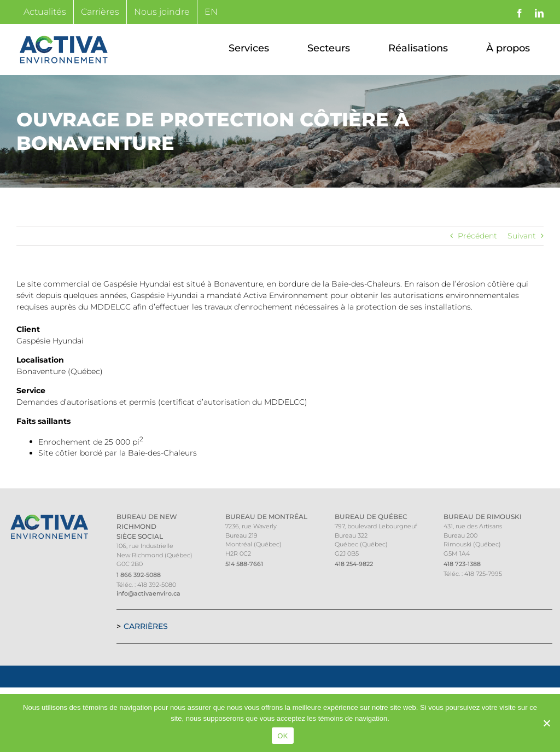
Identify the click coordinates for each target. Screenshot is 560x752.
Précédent (477, 236)
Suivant (522, 236)
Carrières (146, 626)
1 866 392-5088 (139, 575)
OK (282, 736)
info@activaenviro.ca (148, 593)
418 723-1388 (462, 564)
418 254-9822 (354, 564)
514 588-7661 (244, 564)
